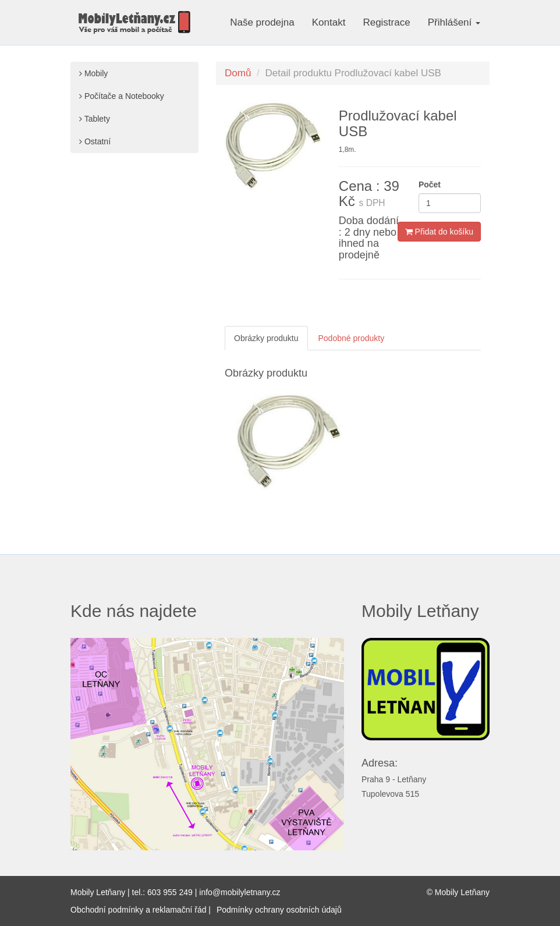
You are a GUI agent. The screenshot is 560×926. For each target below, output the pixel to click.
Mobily (93, 73)
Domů (238, 73)
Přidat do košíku (439, 232)
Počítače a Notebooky (122, 96)
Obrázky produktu (266, 338)
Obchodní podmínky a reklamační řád (138, 910)
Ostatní (95, 141)
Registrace (386, 22)
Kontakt (329, 22)
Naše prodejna (262, 22)
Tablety (95, 119)
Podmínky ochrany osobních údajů (279, 910)
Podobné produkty (352, 338)
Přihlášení (454, 22)
